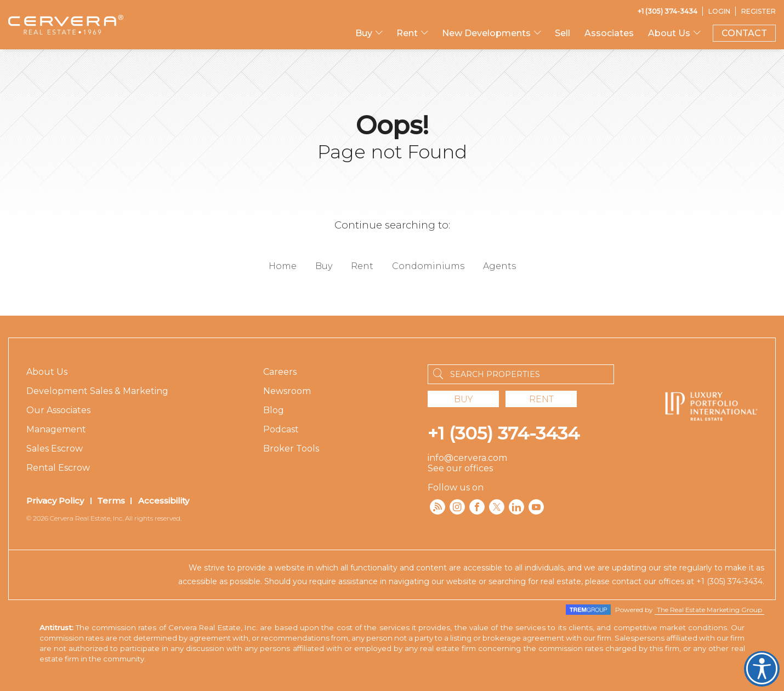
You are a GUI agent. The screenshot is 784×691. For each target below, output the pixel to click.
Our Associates (58, 410)
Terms (111, 501)
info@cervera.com (467, 458)
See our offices (460, 468)
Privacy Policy (55, 501)
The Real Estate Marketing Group (709, 610)
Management (56, 429)
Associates (609, 33)
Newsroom (287, 391)
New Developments (486, 33)
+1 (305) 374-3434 (504, 433)
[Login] (719, 11)
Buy (364, 33)
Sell (563, 33)
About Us (669, 33)
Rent (407, 33)
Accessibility (164, 501)
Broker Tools (291, 449)
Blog (274, 410)
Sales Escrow (55, 449)
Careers (280, 372)
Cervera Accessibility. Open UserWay (762, 669)
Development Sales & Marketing (97, 391)
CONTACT (744, 33)
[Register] (759, 11)
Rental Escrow (58, 468)
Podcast (281, 429)
